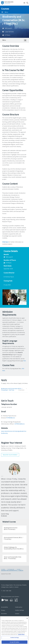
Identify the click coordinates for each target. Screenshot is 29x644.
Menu (5, 12)
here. (25, 361)
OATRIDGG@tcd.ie (20, 424)
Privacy (3, 610)
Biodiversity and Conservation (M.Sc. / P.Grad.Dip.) (12, 570)
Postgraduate (11, 569)
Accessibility (4, 607)
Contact (17, 614)
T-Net (3, 617)
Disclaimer (4, 614)
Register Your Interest (10, 455)
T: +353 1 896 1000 (6, 591)
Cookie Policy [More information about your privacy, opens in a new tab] (21, 635)
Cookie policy (19, 607)
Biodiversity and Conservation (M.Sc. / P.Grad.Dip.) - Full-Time (12, 389)
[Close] (27, 619)
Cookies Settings (19, 610)
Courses (5, 9)
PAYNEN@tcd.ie (11, 418)
